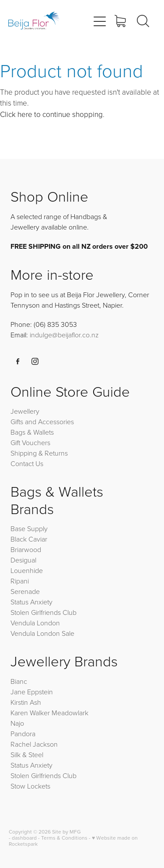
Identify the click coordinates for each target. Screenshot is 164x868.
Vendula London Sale (42, 633)
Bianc (20, 681)
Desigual (23, 560)
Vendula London (35, 623)
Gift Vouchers (30, 443)
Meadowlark (70, 713)
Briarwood (26, 549)
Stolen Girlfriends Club (44, 612)
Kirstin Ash (26, 702)
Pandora (23, 734)
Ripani (20, 581)
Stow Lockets (30, 786)
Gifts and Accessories (42, 422)
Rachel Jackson (34, 744)
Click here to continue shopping (51, 114)
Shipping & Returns (39, 453)
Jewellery (25, 411)
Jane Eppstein (33, 692)
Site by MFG (66, 832)
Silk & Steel (27, 755)
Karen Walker (30, 713)
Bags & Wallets (32, 432)
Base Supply (29, 528)
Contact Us (27, 463)
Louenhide (27, 570)
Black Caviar (29, 539)
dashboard (24, 838)
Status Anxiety (31, 602)
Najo (17, 723)
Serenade (25, 591)
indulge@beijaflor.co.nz (64, 335)
